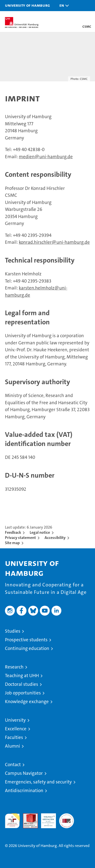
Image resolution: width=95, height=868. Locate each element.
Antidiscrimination (24, 790)
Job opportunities (23, 693)
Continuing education (27, 648)
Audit (28, 816)
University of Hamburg (27, 5)
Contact (13, 765)
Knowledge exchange (27, 701)
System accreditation (67, 819)
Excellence (16, 729)
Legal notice (40, 532)
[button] (63, 6)
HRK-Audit (46, 819)
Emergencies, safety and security (38, 782)
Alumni (12, 746)
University (15, 720)
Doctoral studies (22, 684)
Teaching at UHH (22, 676)
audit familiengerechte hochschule (12, 821)
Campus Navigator (24, 773)
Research (14, 667)
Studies (13, 631)
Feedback (13, 532)
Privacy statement (20, 538)
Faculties (14, 737)
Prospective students (26, 640)
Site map (12, 543)
